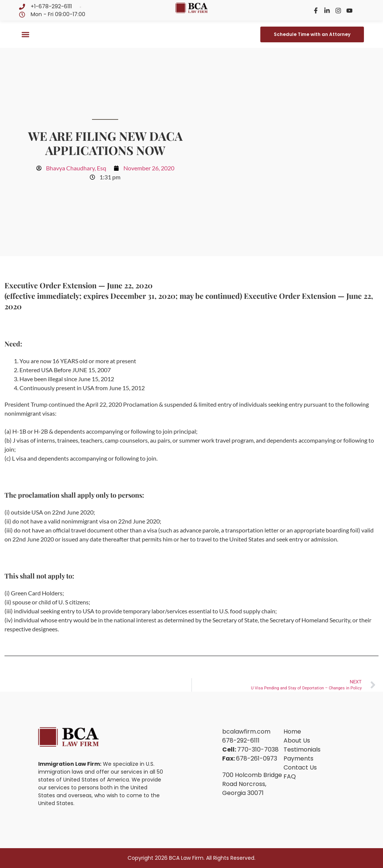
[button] (25, 35)
